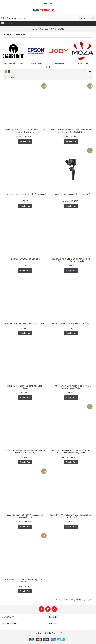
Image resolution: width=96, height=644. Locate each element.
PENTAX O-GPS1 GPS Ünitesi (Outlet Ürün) (71, 323)
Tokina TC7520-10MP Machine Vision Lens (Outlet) (25, 387)
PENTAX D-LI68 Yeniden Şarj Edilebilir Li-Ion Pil (25, 323)
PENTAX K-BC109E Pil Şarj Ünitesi (25, 259)
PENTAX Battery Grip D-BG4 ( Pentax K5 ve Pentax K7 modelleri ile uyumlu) (71, 260)
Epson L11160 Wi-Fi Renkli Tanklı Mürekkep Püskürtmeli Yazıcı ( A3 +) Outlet (71, 451)
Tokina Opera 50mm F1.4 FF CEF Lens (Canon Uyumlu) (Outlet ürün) (25, 131)
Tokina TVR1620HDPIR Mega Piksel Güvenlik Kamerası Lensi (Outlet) (71, 387)
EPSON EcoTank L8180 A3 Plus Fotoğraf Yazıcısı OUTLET (25, 580)
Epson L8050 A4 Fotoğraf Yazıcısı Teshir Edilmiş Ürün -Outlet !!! (71, 516)
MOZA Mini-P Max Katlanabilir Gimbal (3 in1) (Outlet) (71, 195)
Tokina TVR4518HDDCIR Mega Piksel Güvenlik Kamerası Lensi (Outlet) (25, 451)
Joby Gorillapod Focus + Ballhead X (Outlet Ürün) (25, 194)
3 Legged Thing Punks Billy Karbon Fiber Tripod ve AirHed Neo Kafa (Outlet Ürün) (71, 131)
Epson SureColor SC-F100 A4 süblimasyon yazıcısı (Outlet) (25, 516)
